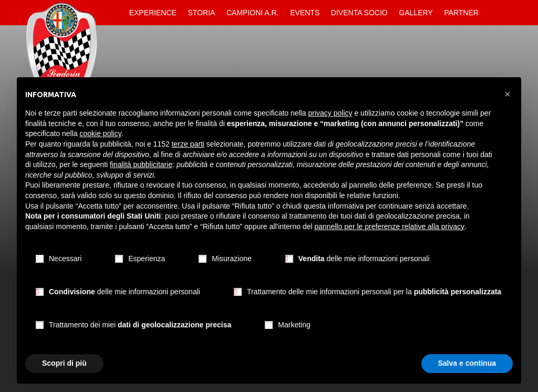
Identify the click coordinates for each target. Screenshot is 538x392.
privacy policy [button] (330, 113)
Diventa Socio (359, 13)
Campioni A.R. (253, 13)
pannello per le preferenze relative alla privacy (390, 226)
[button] (508, 94)
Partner (461, 13)
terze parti (188, 144)
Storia (202, 13)
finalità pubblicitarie (141, 164)
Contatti (493, 13)
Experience (153, 13)
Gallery (416, 13)
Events (305, 13)
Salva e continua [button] (467, 363)
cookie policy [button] (101, 133)
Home (115, 13)
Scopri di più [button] (64, 363)
